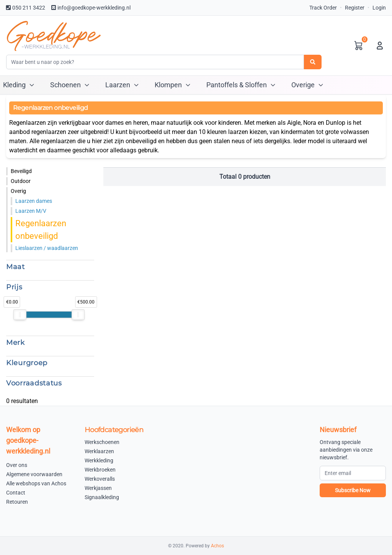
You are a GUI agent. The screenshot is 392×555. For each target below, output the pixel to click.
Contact (16, 493)
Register (355, 8)
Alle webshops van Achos (36, 483)
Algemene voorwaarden (34, 474)
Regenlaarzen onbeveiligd (41, 230)
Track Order (323, 8)
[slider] (20, 315)
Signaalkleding (102, 497)
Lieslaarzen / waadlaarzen (47, 248)
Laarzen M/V (31, 211)
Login (379, 8)
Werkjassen (98, 488)
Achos (217, 546)
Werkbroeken (100, 470)
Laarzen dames (34, 201)
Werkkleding (99, 460)
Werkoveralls (100, 479)
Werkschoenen (102, 442)
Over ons (17, 465)
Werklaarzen (99, 451)
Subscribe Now (353, 490)
